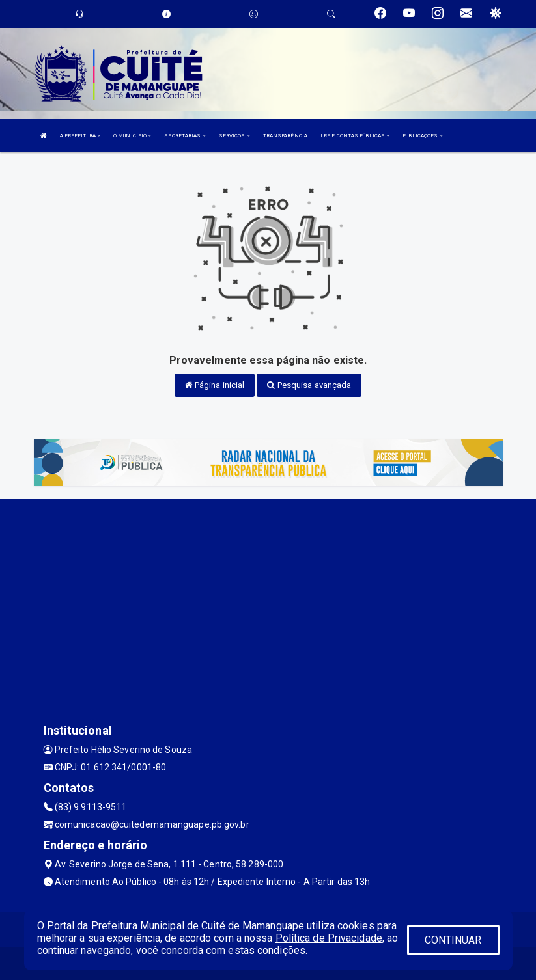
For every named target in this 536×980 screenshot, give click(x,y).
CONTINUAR (453, 940)
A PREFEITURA (80, 136)
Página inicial (215, 385)
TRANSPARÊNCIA (285, 136)
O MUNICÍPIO (132, 136)
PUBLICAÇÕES (422, 136)
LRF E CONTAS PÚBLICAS (355, 136)
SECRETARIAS (185, 136)
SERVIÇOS (234, 136)
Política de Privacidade (329, 938)
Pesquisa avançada (309, 385)
